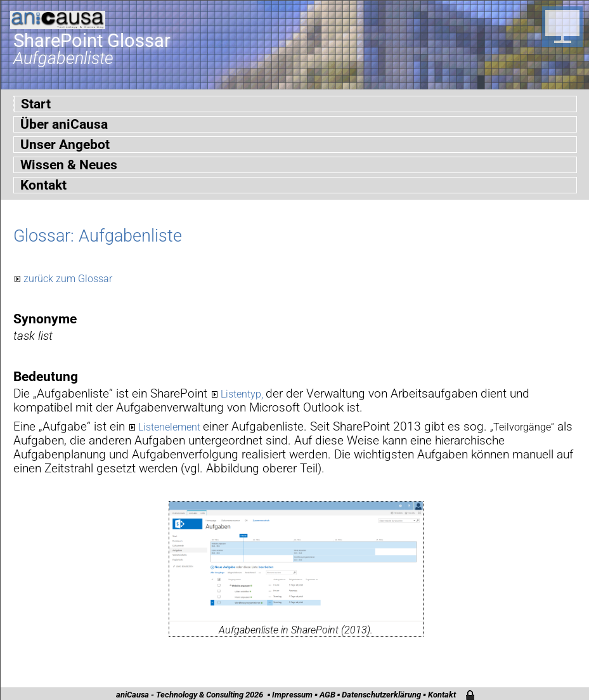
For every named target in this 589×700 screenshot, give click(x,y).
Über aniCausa (64, 124)
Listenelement (171, 427)
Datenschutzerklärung (381, 695)
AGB (327, 695)
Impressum (292, 695)
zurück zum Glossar (68, 279)
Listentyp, (243, 394)
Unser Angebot (65, 145)
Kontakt (43, 185)
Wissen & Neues (69, 165)
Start (36, 104)
